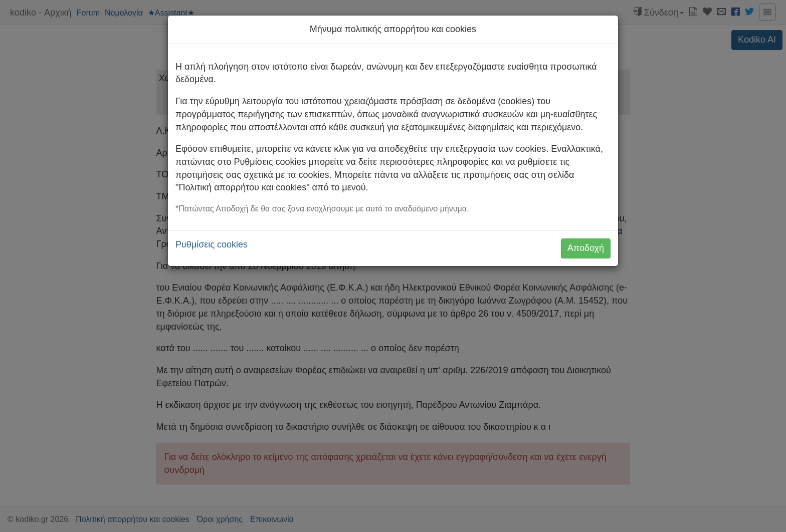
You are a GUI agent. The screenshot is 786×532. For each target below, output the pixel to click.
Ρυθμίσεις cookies (212, 244)
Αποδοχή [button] (586, 248)
